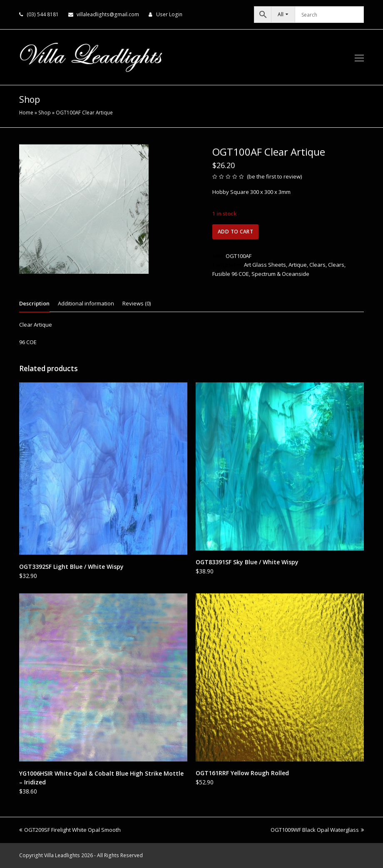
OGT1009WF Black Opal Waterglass (317, 830)
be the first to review (275, 176)
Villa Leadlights (62, 855)
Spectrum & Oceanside (280, 274)
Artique (298, 265)
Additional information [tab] (86, 303)
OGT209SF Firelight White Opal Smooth (70, 830)
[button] (359, 57)
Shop (45, 112)
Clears (317, 265)
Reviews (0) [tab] (137, 303)
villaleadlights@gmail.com (108, 14)
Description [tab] (34, 303)
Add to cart (236, 232)
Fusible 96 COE (231, 274)
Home (26, 112)
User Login (169, 14)
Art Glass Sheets (265, 265)
